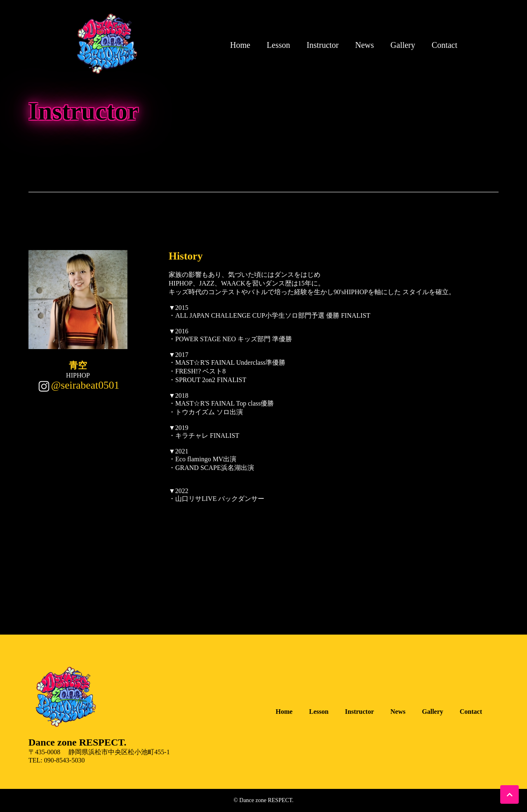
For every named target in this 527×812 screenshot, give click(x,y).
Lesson (279, 45)
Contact (445, 45)
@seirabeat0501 (85, 385)
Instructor (323, 45)
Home (240, 45)
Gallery (403, 45)
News (365, 45)
